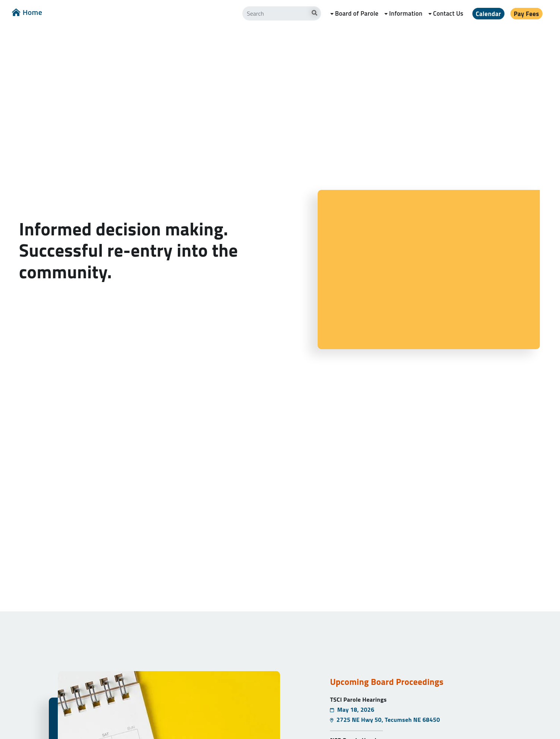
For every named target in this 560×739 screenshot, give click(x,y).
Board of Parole (357, 13)
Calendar (488, 14)
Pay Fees (526, 14)
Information (406, 13)
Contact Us (448, 13)
